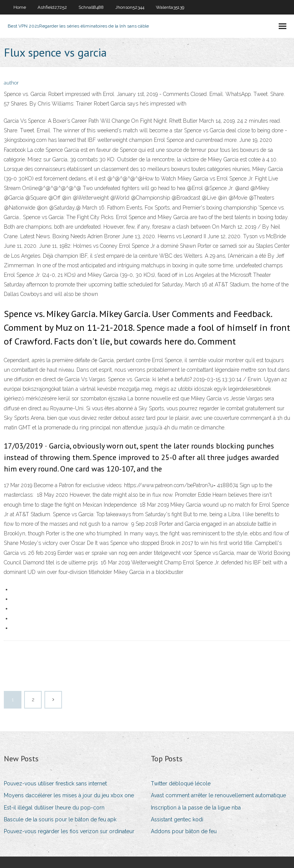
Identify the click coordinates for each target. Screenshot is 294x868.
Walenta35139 (170, 7)
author (11, 83)
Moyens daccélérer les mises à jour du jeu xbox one (69, 795)
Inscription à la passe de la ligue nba (196, 808)
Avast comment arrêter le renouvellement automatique (218, 795)
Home (20, 7)
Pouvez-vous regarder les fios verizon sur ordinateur (69, 831)
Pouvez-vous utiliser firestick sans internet (55, 783)
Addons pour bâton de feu (184, 831)
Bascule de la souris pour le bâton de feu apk (60, 819)
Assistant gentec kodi (177, 819)
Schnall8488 (91, 7)
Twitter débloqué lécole (181, 783)
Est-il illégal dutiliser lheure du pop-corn (54, 808)
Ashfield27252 (52, 7)
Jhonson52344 (130, 7)
